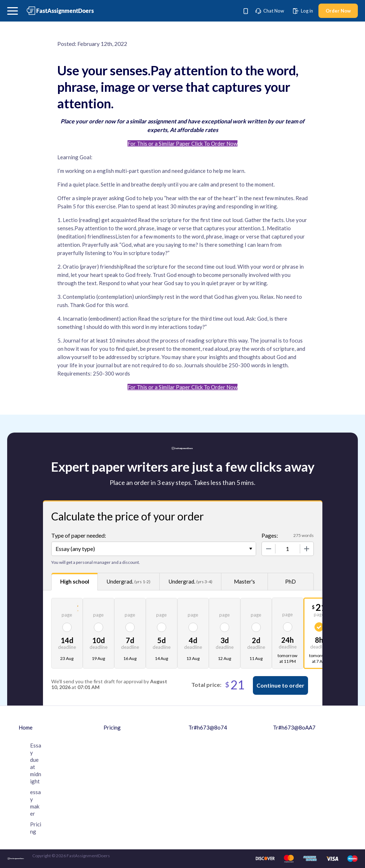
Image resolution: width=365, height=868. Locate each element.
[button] (13, 11)
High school (75, 581)
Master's (244, 581)
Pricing (112, 727)
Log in (303, 11)
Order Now (338, 11)
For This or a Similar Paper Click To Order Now (182, 143)
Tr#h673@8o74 (208, 727)
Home (26, 727)
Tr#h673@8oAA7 (294, 727)
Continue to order (280, 685)
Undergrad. (129, 582)
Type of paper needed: (79, 535)
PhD (290, 581)
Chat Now (270, 11)
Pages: (270, 535)
